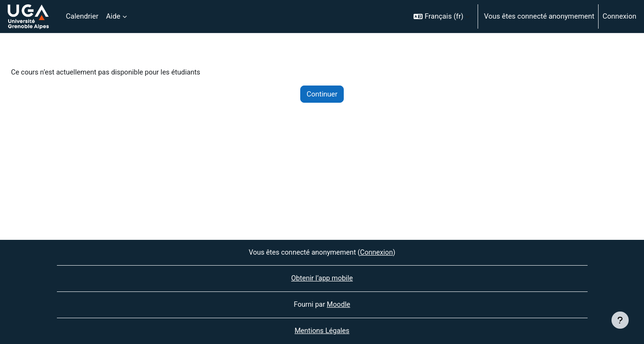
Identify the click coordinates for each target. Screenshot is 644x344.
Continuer (322, 95)
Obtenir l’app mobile (322, 278)
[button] (442, 16)
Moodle (339, 304)
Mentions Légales (322, 331)
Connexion (619, 16)
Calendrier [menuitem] (82, 16)
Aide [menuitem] (113, 16)
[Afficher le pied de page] (620, 320)
